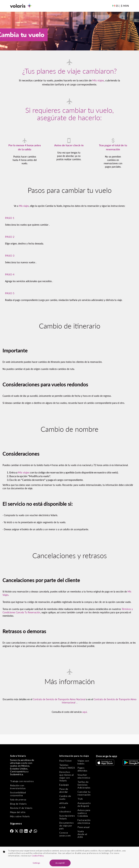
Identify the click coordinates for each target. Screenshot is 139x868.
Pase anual (83, 827)
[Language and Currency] (121, 6)
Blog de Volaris (18, 804)
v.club (62, 807)
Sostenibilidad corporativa (18, 794)
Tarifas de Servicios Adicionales (84, 785)
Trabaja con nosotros (22, 781)
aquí (85, 712)
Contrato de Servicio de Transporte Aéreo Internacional (99, 701)
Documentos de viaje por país (66, 826)
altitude (64, 803)
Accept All (60, 863)
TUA (80, 799)
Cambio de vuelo (65, 797)
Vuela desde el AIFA (82, 834)
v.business (65, 811)
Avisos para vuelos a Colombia (84, 813)
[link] (12, 831)
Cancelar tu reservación (84, 793)
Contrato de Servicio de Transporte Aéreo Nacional (59, 699)
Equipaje (64, 785)
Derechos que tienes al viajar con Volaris (66, 776)
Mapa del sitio (18, 812)
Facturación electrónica (84, 821)
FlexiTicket (65, 761)
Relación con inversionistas (18, 787)
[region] (69, 857)
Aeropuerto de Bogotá (84, 804)
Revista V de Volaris (21, 808)
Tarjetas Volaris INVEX (67, 766)
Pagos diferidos (82, 769)
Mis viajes (98, 80)
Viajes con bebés (83, 762)
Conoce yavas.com (65, 834)
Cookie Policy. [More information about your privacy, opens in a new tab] (38, 856)
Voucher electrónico (84, 776)
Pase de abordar (64, 790)
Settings (36, 863)
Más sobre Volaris (20, 816)
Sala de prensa (18, 799)
